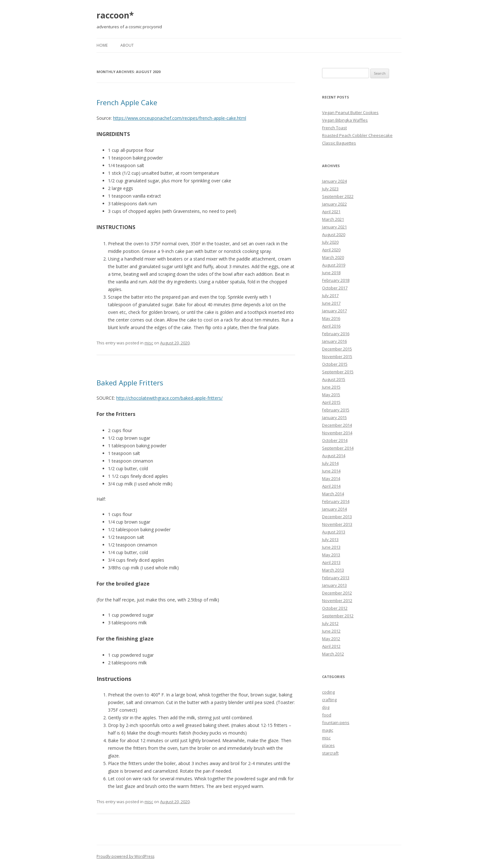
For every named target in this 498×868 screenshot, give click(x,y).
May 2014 (331, 478)
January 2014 (334, 509)
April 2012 (331, 646)
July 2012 (330, 623)
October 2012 (335, 608)
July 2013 (330, 539)
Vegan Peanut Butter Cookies (350, 112)
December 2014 (337, 425)
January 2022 (334, 204)
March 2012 (333, 654)
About (127, 45)
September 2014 (338, 448)
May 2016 (331, 318)
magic (328, 730)
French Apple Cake (127, 102)
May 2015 (331, 395)
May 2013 (331, 555)
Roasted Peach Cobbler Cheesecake (357, 135)
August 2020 (334, 234)
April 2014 (331, 486)
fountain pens (336, 722)
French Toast (334, 128)
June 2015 (331, 387)
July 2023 (330, 189)
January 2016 (334, 341)
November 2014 (337, 433)
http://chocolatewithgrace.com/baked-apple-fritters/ (169, 398)
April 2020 (331, 250)
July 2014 (330, 463)
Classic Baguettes (339, 143)
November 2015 (337, 356)
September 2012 (338, 616)
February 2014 (336, 501)
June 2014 (331, 471)
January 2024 (334, 181)
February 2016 (336, 334)
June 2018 (331, 273)
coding (328, 692)
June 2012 (331, 631)
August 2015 (334, 379)
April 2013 (331, 562)
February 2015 (336, 410)
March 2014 (333, 494)
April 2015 (331, 402)
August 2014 (334, 456)
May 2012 (331, 639)
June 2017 (331, 303)
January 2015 (334, 417)
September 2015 (338, 372)
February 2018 (336, 280)
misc (149, 343)
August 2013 (334, 532)
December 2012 (337, 593)
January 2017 (334, 311)
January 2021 (334, 227)
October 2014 (335, 440)
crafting (329, 700)
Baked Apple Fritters (130, 383)
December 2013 (337, 517)
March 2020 (333, 257)
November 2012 (337, 600)
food (327, 715)
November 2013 (337, 524)
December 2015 (337, 349)
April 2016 (331, 326)
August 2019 (334, 265)
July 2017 (330, 295)
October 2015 (335, 364)
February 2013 (336, 578)
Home (102, 45)
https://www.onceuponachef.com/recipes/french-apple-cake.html (180, 118)
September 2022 (338, 196)
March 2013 (333, 570)
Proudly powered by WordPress (125, 856)
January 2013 (334, 585)
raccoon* (115, 15)
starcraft (330, 753)
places (328, 745)
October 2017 (335, 288)
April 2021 (331, 212)
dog (326, 707)
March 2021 (333, 219)
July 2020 (330, 242)
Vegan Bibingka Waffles (345, 120)
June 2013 (331, 547)
